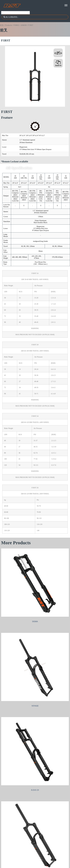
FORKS (16, 25)
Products (9, 25)
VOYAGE (35, 706)
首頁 (2, 25)
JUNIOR (23, 25)
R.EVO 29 (35, 790)
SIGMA (35, 622)
